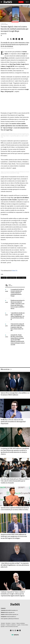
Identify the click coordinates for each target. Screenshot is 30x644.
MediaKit (3, 623)
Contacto (13, 623)
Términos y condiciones (11, 625)
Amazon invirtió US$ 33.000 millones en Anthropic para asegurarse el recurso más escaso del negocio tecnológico (14, 536)
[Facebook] (11, 631)
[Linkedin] (20, 631)
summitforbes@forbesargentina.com (11, 615)
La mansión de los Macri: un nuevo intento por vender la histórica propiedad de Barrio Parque (17, 293)
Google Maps (12, 278)
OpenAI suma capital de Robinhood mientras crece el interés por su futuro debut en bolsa (15, 509)
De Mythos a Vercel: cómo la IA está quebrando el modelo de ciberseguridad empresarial (13, 422)
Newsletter (8, 623)
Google (4, 278)
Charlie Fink (4, 34)
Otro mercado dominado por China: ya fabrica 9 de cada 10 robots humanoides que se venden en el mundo (15, 481)
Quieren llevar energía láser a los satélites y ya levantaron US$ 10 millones (15, 394)
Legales (19, 625)
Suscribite (21, 2)
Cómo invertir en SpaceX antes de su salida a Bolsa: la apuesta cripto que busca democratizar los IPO (17, 327)
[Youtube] (18, 631)
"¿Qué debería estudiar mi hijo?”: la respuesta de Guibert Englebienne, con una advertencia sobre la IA (18, 316)
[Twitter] (13, 631)
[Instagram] (15, 631)
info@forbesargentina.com (9, 613)
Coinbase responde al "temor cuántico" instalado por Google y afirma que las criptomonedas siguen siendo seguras (13, 594)
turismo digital (21, 278)
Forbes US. (15, 271)
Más (17, 285)
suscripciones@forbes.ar (11, 617)
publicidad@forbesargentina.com (11, 610)
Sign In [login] (27, 2)
